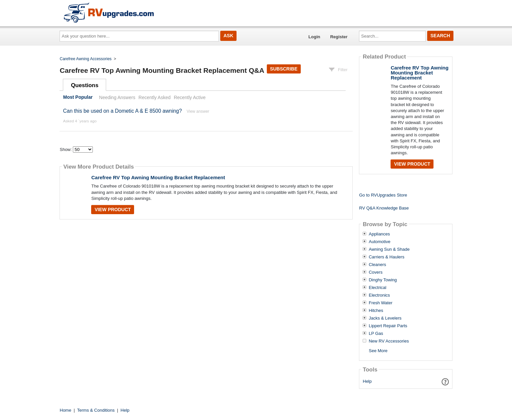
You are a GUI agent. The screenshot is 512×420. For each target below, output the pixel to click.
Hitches (376, 311)
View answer (198, 111)
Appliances (379, 234)
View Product (113, 210)
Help (367, 381)
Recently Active (190, 97)
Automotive (379, 242)
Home (66, 410)
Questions (85, 85)
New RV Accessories (389, 341)
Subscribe (284, 69)
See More (378, 351)
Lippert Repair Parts (388, 326)
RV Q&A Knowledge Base (384, 208)
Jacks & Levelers (385, 318)
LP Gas (376, 334)
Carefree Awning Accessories (86, 59)
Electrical (377, 288)
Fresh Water (380, 303)
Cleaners (377, 265)
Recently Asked (154, 97)
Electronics (379, 295)
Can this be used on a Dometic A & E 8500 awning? (122, 111)
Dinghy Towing (383, 280)
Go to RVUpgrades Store (383, 195)
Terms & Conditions (96, 410)
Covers (375, 272)
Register (339, 37)
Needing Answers (117, 97)
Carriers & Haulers (386, 257)
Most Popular (78, 97)
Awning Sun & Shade (389, 249)
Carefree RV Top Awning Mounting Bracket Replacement (158, 177)
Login (314, 37)
